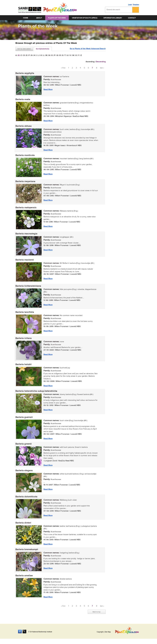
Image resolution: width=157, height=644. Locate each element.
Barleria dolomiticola (26, 497)
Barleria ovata (23, 99)
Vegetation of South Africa (85, 18)
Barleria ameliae (24, 576)
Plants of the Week (57, 18)
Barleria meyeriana (25, 181)
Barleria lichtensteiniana (28, 286)
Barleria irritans (24, 338)
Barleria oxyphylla (25, 73)
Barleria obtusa (24, 126)
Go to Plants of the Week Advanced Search (88, 49)
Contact (132, 18)
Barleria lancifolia (25, 312)
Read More (48, 89)
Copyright (100, 632)
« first (63, 68)
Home (26, 18)
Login (130, 5)
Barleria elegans (24, 471)
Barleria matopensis (26, 208)
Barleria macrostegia (26, 234)
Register (136, 5)
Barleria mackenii (25, 260)
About (39, 18)
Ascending (90, 62)
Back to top (97, 612)
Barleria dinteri (23, 523)
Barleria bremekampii (27, 549)
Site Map (108, 632)
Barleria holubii (24, 364)
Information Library (113, 18)
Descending (101, 62)
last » (102, 68)
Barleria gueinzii (24, 417)
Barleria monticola (25, 155)
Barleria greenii (24, 444)
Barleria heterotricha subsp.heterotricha (36, 391)
